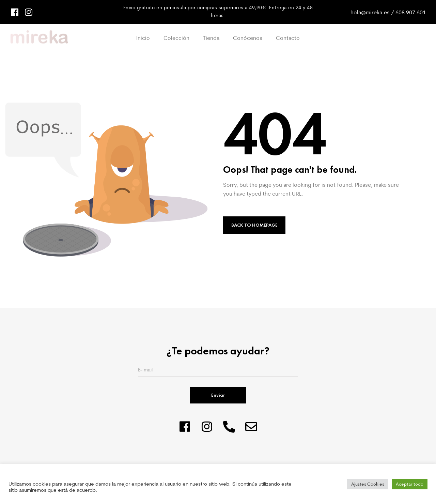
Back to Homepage (254, 225)
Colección (176, 38)
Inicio (143, 38)
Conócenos (248, 38)
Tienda (211, 38)
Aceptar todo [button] (410, 484)
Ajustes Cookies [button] (368, 484)
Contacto (288, 38)
